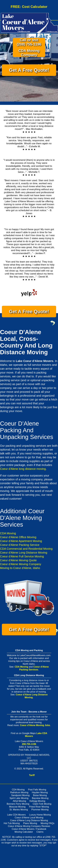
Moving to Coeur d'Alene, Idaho (20, 568)
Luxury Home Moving (40, 815)
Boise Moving (40, 795)
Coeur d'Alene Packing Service (20, 545)
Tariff (32, 775)
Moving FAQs (47, 823)
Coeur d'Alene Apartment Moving (21, 541)
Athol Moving (19, 801)
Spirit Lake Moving (19, 798)
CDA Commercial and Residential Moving (26, 549)
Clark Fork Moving (42, 804)
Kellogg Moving (37, 801)
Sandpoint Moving (20, 795)
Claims (40, 832)
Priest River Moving (39, 807)
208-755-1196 (29, 744)
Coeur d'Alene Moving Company (21, 564)
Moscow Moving (17, 807)
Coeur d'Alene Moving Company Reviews (29, 826)
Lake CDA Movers (16, 815)
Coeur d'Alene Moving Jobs (35, 725)
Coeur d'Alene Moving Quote (18, 560)
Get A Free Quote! (29, 70)
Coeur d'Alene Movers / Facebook (29, 829)
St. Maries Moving (19, 810)
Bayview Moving (40, 798)
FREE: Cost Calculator (29, 7)
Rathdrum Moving (19, 792)
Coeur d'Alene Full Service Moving (22, 556)
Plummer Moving (40, 810)
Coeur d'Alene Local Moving (29, 818)
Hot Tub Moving (12, 823)
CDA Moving (8, 533)
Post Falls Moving (37, 790)
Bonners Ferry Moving (18, 804)
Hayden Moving (40, 792)
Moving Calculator (24, 832)
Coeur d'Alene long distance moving (23, 469)
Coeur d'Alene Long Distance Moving (24, 553)
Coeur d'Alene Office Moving (18, 537)
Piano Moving (30, 823)
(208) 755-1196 (29, 44)
